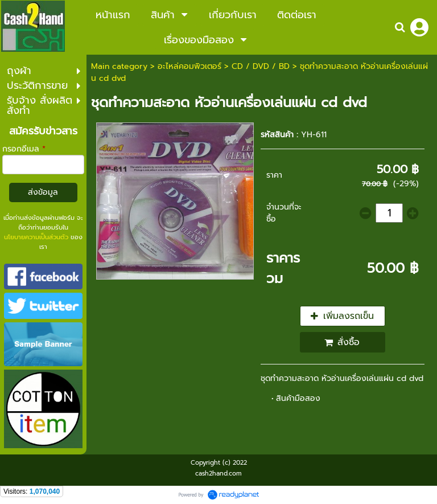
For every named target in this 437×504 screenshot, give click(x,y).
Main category (119, 66)
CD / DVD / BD (261, 66)
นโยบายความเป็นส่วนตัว (36, 237)
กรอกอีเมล (24, 149)
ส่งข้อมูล (43, 192)
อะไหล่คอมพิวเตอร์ (189, 66)
